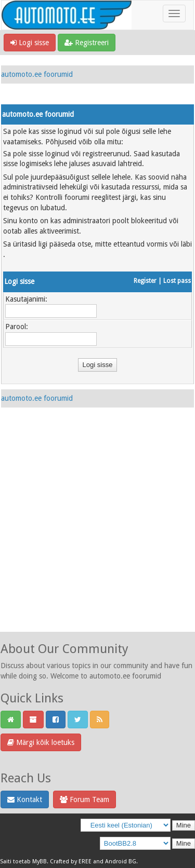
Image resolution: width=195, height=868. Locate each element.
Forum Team (84, 799)
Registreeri (87, 43)
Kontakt (25, 799)
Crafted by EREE (71, 862)
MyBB (40, 862)
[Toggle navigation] (174, 13)
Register (145, 281)
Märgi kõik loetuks (41, 742)
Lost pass (177, 281)
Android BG (121, 862)
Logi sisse (30, 43)
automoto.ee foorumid (37, 74)
